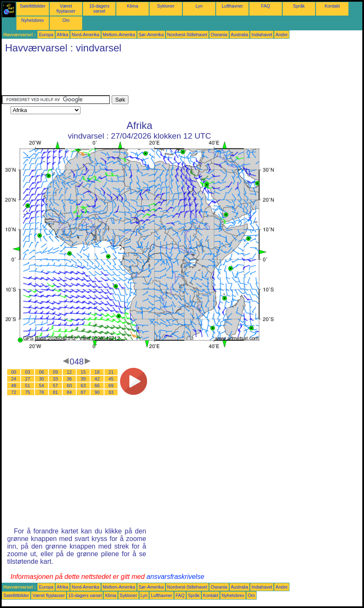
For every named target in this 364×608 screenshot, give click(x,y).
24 (14, 379)
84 (70, 392)
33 (56, 379)
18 (97, 372)
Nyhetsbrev (33, 20)
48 (14, 386)
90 (97, 392)
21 (111, 372)
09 (56, 372)
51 (28, 386)
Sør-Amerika (151, 35)
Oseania (219, 35)
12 (70, 372)
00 (14, 372)
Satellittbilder (33, 6)
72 (14, 392)
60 (70, 386)
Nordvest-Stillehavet (187, 35)
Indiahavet (262, 35)
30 (42, 379)
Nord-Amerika (86, 35)
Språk (299, 6)
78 (42, 392)
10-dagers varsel (99, 8)
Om (66, 20)
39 (83, 379)
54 (42, 386)
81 (56, 392)
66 (97, 386)
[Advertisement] (155, 76)
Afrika (63, 35)
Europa (46, 35)
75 (28, 392)
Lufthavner (232, 6)
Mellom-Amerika (119, 35)
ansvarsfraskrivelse (175, 577)
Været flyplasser (66, 8)
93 (111, 392)
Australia (240, 35)
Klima (132, 6)
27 (28, 379)
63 (83, 386)
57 (56, 386)
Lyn (199, 6)
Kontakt (332, 6)
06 (42, 372)
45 (111, 379)
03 (28, 372)
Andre (281, 35)
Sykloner (166, 6)
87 (83, 392)
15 (83, 372)
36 (70, 379)
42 (97, 379)
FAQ (266, 6)
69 (111, 386)
